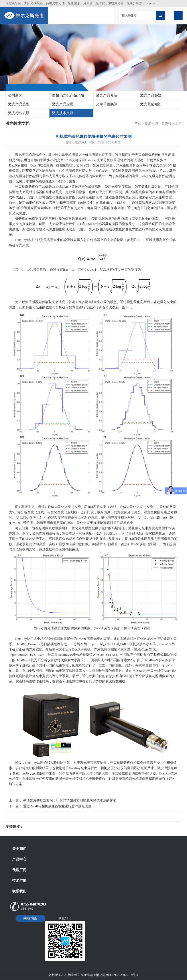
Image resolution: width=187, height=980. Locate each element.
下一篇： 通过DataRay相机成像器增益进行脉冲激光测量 (50, 806)
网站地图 (30, 918)
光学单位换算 (107, 104)
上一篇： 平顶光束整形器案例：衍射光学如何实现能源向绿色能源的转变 (63, 800)
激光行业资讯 (19, 113)
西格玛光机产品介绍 (68, 95)
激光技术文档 (63, 113)
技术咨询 (151, 123)
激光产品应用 (63, 104)
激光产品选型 (19, 104)
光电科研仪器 (37, 827)
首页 (138, 123)
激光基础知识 (151, 104)
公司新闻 (15, 95)
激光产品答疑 (151, 95)
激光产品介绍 (107, 95)
